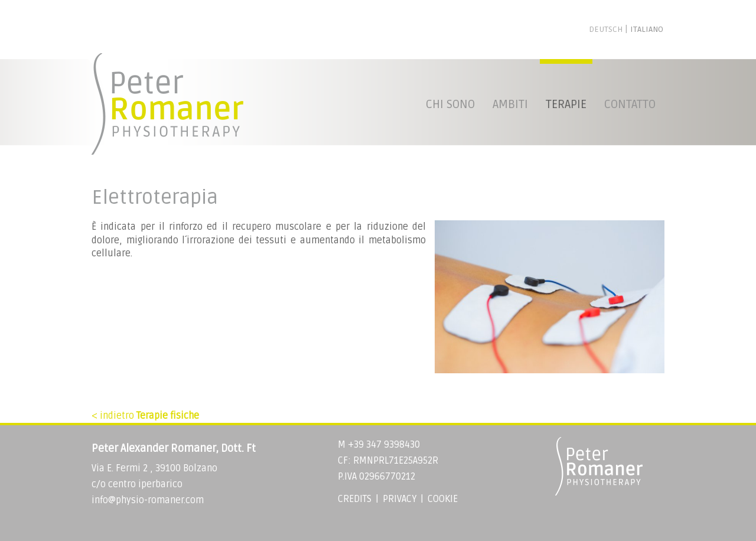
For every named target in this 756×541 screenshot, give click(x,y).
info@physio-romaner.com (148, 500)
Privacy (400, 499)
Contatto (630, 105)
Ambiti (510, 105)
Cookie (443, 499)
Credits (355, 499)
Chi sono (450, 105)
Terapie (566, 105)
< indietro (145, 416)
